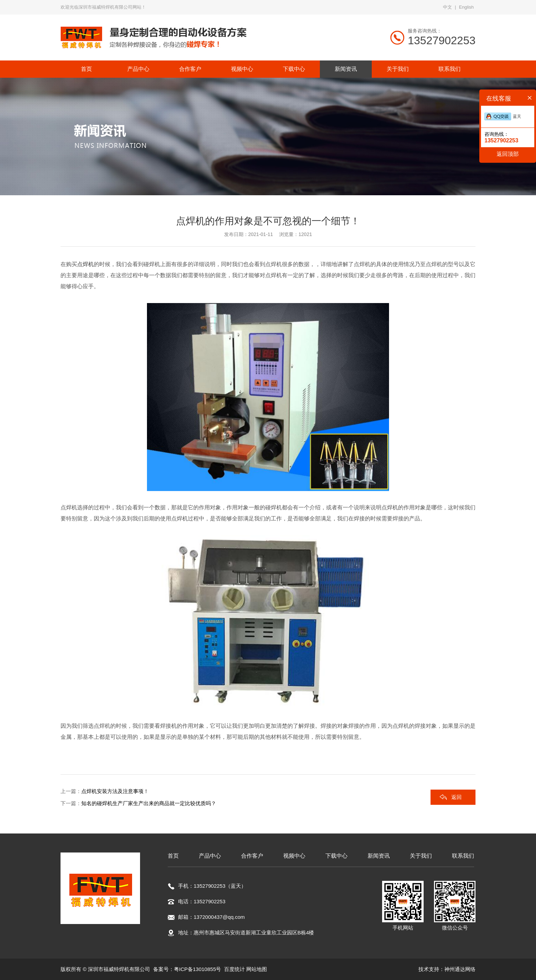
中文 (447, 7)
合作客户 (252, 856)
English (466, 7)
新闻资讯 (379, 856)
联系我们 (463, 856)
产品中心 (210, 856)
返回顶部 (508, 154)
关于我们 (421, 856)
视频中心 (294, 856)
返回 (456, 797)
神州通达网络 (460, 969)
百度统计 (234, 969)
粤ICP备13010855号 (198, 969)
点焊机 (85, 264)
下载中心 (336, 856)
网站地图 (257, 969)
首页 (173, 856)
